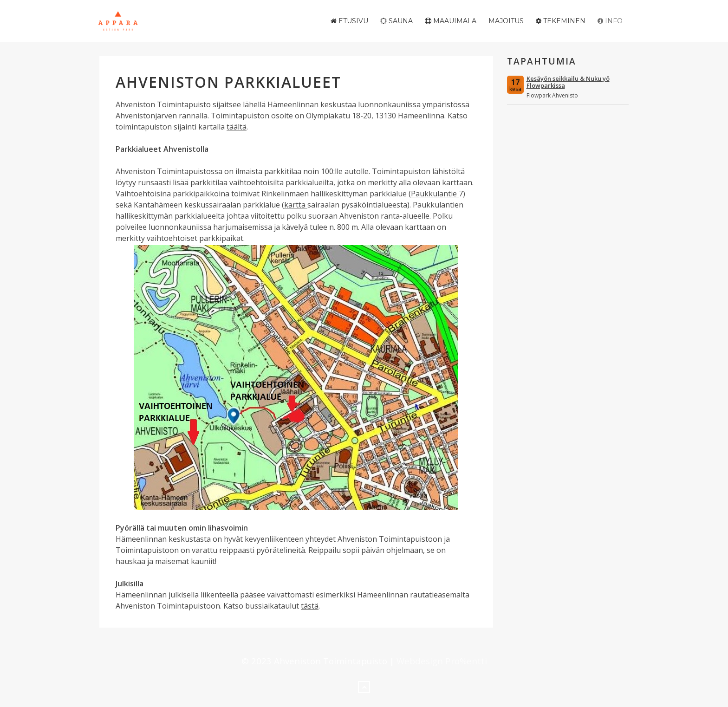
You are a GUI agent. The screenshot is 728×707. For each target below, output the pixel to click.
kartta (296, 205)
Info (610, 21)
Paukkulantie (435, 194)
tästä (310, 606)
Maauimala (451, 21)
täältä (237, 127)
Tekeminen (561, 21)
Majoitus (506, 21)
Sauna (396, 21)
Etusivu (349, 21)
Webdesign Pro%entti (442, 661)
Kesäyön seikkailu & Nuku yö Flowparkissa (568, 82)
